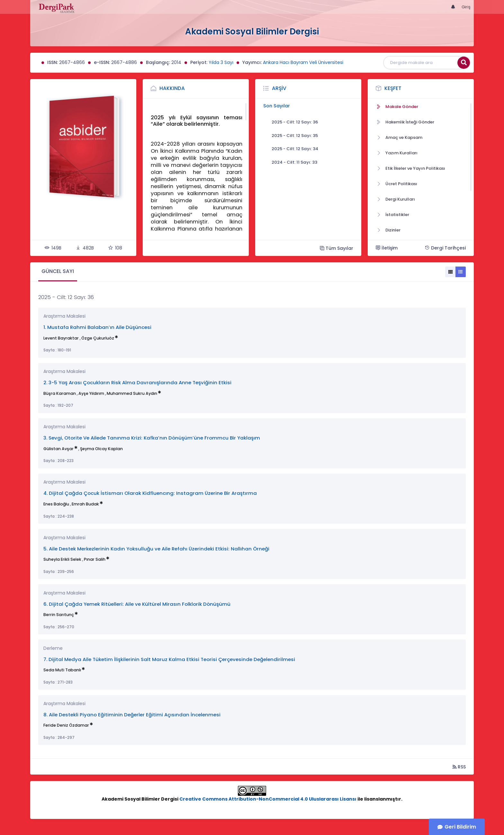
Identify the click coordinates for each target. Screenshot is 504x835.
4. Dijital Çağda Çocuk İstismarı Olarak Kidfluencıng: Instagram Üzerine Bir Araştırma (150, 493)
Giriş (466, 7)
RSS (459, 767)
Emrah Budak (85, 504)
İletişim (387, 248)
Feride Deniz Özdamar (66, 725)
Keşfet (393, 88)
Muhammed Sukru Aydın (132, 393)
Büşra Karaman (60, 393)
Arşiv (279, 88)
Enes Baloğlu (56, 504)
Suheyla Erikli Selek (62, 559)
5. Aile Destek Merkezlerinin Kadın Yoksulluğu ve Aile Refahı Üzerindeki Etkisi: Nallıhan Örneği (156, 549)
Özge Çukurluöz (98, 338)
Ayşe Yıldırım (91, 393)
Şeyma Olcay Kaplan (101, 449)
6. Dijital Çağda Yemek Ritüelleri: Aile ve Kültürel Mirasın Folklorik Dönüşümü (137, 604)
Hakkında (172, 88)
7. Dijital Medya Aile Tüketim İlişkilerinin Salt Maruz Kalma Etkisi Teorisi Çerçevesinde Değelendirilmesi (169, 659)
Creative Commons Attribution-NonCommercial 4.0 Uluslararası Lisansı (268, 799)
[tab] (58, 272)
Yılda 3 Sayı (221, 62)
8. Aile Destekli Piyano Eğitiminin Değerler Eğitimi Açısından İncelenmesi (132, 715)
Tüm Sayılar (337, 248)
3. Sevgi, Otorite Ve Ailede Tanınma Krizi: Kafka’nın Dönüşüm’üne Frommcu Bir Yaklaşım (152, 438)
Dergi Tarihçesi (445, 248)
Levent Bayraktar (61, 338)
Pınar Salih (95, 559)
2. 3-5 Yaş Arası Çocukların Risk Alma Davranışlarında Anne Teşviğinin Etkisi (137, 382)
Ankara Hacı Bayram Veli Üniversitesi (303, 62)
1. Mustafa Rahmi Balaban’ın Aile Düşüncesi (97, 327)
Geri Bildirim (460, 827)
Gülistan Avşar (59, 449)
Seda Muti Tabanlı (62, 670)
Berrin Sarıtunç (59, 615)
